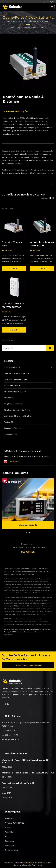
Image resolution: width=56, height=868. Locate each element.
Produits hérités (10, 434)
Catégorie (19, 28)
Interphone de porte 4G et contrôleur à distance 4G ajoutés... (25, 761)
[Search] (24, 348)
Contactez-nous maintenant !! (28, 665)
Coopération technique (13, 428)
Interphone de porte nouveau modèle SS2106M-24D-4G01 (28, 773)
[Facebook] (3, 704)
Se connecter (10, 845)
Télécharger (12, 462)
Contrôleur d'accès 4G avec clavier (13, 305)
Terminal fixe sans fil (13, 385)
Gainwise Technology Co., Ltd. (27, 863)
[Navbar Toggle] (52, 7)
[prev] (3, 184)
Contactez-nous (11, 850)
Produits (8, 827)
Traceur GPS (9, 398)
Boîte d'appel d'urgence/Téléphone (18, 416)
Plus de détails (28, 552)
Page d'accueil (11, 818)
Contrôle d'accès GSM (12, 244)
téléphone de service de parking (17, 410)
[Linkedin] (8, 704)
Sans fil (33, 629)
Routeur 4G (9, 422)
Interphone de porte (12, 367)
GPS (13, 632)
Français (50, 2)
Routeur (18, 632)
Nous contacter (9, 635)
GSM (26, 629)
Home (12, 28)
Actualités (9, 832)
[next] (52, 184)
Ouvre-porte (8, 632)
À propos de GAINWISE (14, 823)
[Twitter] (5, 704)
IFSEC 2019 (6, 793)
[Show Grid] (50, 198)
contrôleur (46, 629)
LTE (29, 629)
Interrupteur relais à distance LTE (42, 244)
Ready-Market (37, 865)
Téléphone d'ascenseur (13, 404)
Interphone (39, 629)
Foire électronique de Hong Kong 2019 (19, 783)
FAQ (7, 836)
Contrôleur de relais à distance (35, 28)
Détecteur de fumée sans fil (16, 379)
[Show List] (53, 198)
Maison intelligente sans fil (15, 391)
